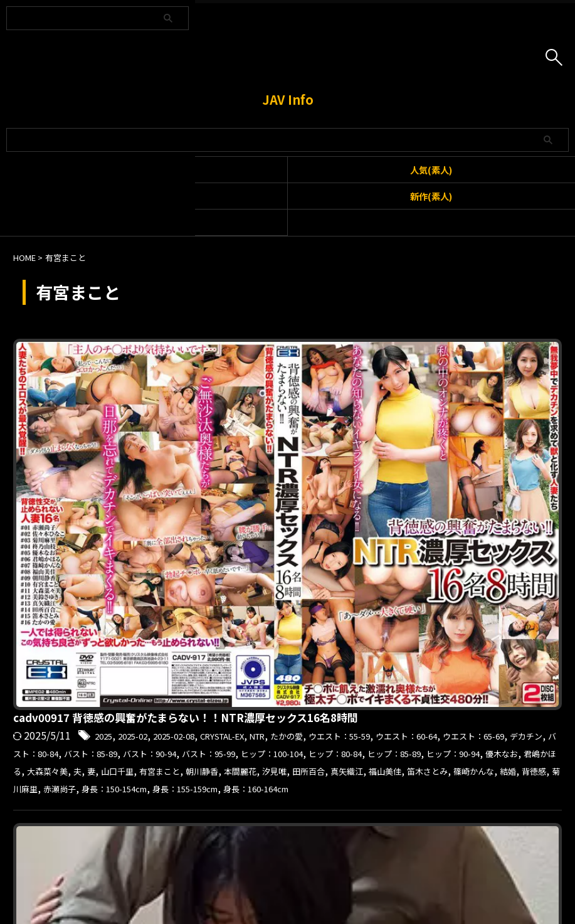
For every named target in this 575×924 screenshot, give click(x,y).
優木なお (427, 430)
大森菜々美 (534, 430)
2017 (309, 539)
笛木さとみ (282, 463)
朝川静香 (364, 447)
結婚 (378, 463)
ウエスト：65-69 (413, 398)
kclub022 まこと (254, 521)
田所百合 (491, 447)
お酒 (438, 539)
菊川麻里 (450, 463)
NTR (494, 381)
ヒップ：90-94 (368, 430)
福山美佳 (231, 463)
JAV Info (288, 99)
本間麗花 (409, 447)
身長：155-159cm (309, 479)
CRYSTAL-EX (450, 381)
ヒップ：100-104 (483, 414)
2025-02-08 (390, 381)
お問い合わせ (265, 858)
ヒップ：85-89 (296, 430)
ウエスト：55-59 (249, 398)
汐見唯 (450, 447)
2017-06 (345, 539)
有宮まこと (313, 447)
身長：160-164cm (397, 479)
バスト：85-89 (261, 414)
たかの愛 (530, 381)
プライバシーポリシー (341, 858)
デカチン (477, 398)
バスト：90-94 (333, 414)
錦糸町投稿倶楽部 (287, 572)
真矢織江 (537, 447)
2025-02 (339, 381)
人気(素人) (431, 170)
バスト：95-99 (405, 414)
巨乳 (345, 556)
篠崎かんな (337, 463)
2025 (303, 381)
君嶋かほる (478, 430)
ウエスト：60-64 (331, 398)
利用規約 (212, 858)
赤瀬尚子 (495, 463)
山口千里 (262, 447)
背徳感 (409, 463)
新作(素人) (431, 196)
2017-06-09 (396, 539)
